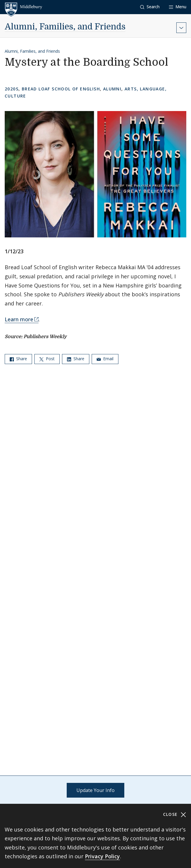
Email (105, 359)
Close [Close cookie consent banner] (175, 815)
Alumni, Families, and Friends (65, 27)
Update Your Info (95, 790)
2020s (12, 89)
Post (47, 359)
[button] (150, 7)
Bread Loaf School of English (61, 89)
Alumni (112, 89)
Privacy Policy (102, 856)
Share (18, 359)
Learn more (19, 319)
